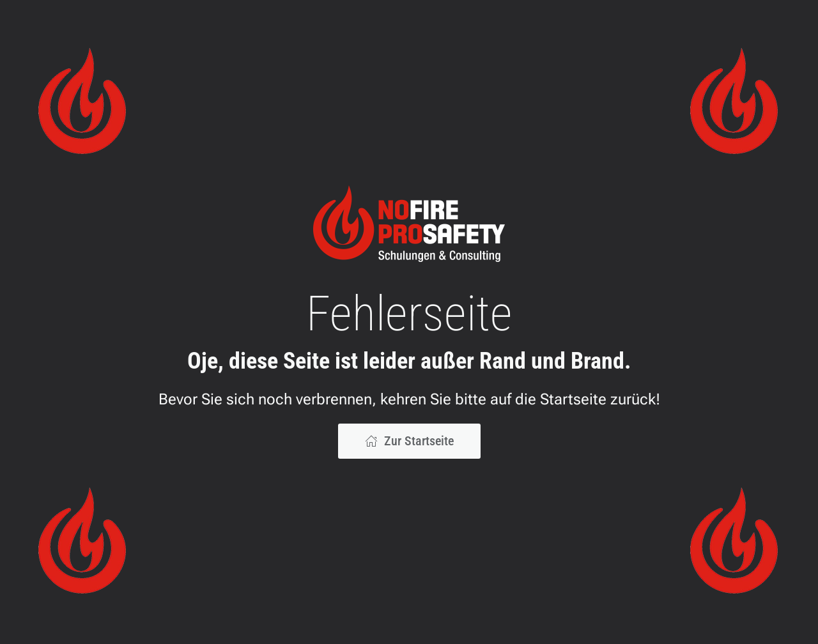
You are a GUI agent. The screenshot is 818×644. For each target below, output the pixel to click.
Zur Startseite (409, 441)
